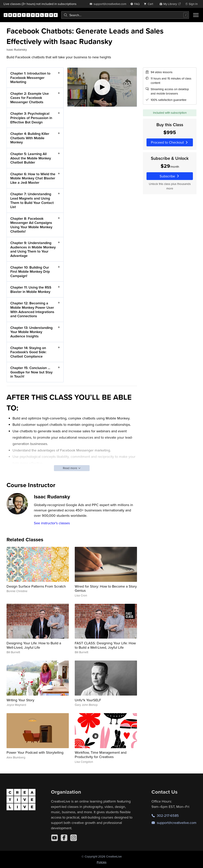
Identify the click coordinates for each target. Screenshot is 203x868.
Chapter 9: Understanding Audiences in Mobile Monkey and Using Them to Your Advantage (33, 249)
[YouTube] (55, 838)
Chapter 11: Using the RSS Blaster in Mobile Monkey (31, 290)
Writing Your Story (20, 700)
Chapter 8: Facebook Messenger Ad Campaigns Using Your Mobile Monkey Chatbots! (31, 225)
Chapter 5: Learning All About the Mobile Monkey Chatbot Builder (31, 158)
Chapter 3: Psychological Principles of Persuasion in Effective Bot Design (31, 118)
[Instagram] (74, 838)
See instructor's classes (52, 523)
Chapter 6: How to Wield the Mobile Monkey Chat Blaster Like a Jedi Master (33, 178)
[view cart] (149, 4)
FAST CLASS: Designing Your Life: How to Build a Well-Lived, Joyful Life (105, 645)
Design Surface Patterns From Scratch (36, 586)
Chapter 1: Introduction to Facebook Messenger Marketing (30, 78)
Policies (102, 862)
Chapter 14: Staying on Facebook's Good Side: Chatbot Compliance (28, 352)
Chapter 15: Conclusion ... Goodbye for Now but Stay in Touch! (31, 372)
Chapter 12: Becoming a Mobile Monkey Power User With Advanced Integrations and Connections (32, 310)
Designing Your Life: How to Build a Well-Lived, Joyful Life (34, 645)
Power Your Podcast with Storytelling (35, 752)
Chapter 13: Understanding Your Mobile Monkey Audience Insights (31, 332)
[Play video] (102, 87)
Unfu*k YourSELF (88, 700)
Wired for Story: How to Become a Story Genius (106, 588)
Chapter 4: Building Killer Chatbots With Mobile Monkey (30, 138)
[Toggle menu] (196, 15)
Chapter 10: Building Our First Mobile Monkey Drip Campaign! (30, 272)
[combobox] (125, 15)
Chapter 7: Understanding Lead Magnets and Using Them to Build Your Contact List (32, 201)
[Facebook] (64, 838)
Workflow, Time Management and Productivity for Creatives (101, 755)
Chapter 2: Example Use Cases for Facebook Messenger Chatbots (30, 98)
